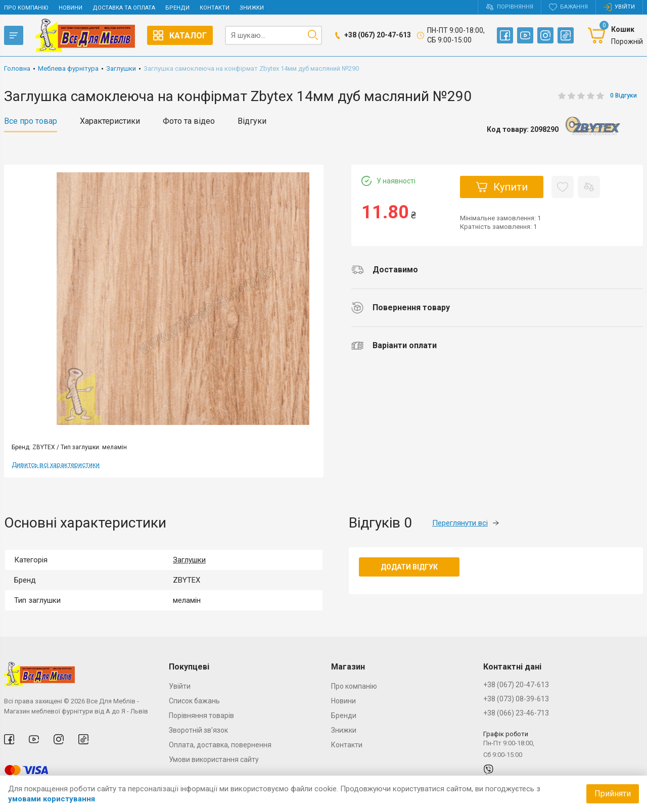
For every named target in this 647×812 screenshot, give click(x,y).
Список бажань (194, 701)
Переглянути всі (466, 523)
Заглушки (189, 560)
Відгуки (252, 121)
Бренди (177, 8)
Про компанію (26, 8)
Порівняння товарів (201, 715)
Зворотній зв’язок (198, 730)
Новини (71, 8)
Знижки (252, 8)
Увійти (180, 686)
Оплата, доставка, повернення (220, 745)
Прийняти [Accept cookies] (613, 794)
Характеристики (110, 121)
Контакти (215, 8)
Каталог (180, 35)
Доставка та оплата (124, 8)
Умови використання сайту (214, 759)
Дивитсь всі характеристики (56, 465)
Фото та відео (189, 121)
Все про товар (31, 121)
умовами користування (52, 799)
